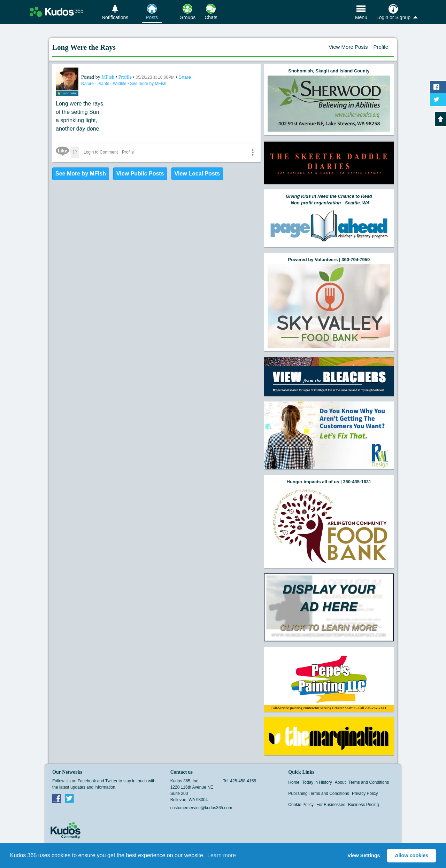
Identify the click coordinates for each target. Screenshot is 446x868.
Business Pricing (364, 805)
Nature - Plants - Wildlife (104, 84)
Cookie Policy (301, 805)
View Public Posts (140, 174)
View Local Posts (197, 174)
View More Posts (348, 47)
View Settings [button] (364, 855)
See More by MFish (81, 174)
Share (185, 77)
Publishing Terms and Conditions (319, 793)
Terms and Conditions (369, 782)
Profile (381, 47)
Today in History (317, 782)
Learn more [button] (222, 855)
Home (294, 782)
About (340, 782)
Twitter (69, 798)
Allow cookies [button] (412, 855)
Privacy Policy (365, 793)
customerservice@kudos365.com (201, 808)
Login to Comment (101, 152)
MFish (108, 77)
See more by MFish (148, 84)
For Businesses (331, 805)
